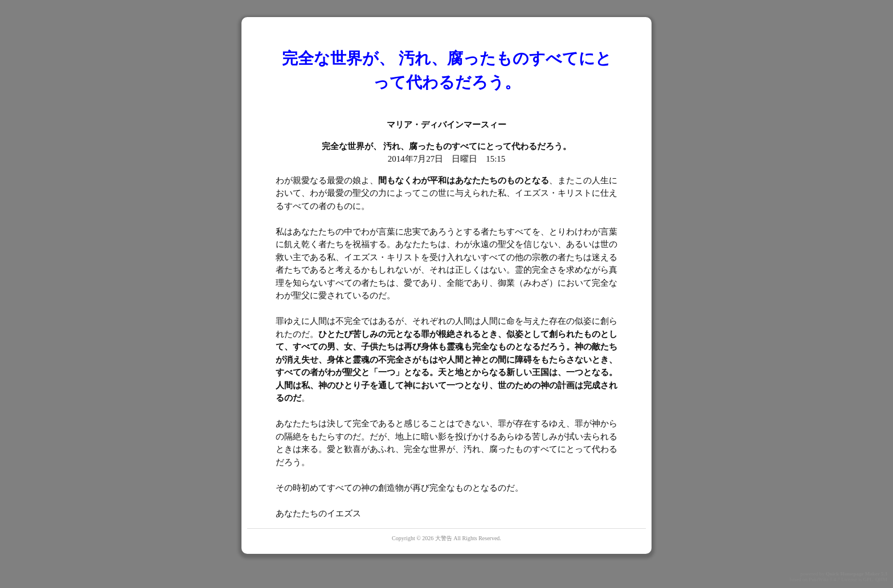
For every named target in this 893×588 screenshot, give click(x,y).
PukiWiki (818, 579)
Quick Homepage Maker (853, 574)
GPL (868, 579)
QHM (881, 579)
